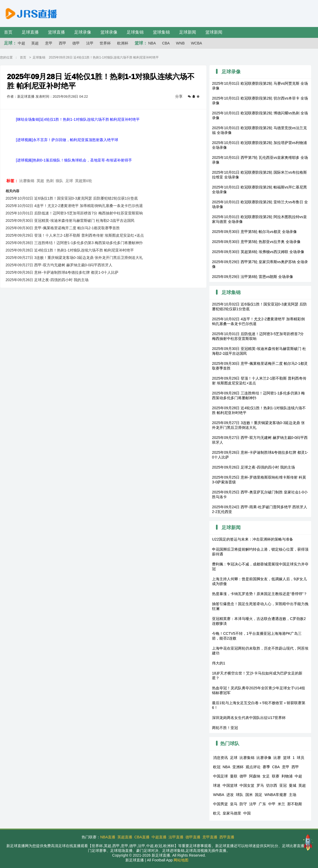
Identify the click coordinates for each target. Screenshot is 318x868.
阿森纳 (255, 776)
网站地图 (181, 860)
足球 (69, 181)
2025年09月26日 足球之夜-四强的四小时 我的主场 (47, 280)
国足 (259, 795)
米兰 (281, 804)
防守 (243, 804)
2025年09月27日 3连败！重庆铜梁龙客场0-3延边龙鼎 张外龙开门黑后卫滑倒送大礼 (74, 258)
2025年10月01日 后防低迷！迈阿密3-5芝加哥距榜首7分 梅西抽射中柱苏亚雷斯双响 (74, 213)
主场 (293, 795)
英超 (35, 43)
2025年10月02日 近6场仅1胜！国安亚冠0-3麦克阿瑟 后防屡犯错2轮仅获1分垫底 (72, 198)
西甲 (63, 43)
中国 (247, 813)
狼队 (59, 181)
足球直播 (30, 32)
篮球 (287, 758)
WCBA (196, 43)
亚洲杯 (238, 767)
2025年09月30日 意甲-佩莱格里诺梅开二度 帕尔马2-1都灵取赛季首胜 (63, 228)
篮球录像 (109, 32)
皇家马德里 (232, 813)
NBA (152, 43)
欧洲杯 (123, 43)
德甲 (76, 43)
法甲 (90, 43)
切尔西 (272, 785)
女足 (266, 776)
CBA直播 (142, 837)
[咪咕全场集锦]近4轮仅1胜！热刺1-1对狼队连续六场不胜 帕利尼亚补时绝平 (78, 119)
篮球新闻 (214, 32)
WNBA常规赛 (276, 795)
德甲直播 (193, 837)
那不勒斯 (295, 804)
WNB (180, 43)
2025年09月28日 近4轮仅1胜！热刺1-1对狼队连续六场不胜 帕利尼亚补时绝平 (70, 250)
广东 (262, 804)
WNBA (219, 795)
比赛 (277, 758)
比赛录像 (264, 758)
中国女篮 (247, 785)
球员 (301, 758)
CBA (166, 43)
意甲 (49, 43)
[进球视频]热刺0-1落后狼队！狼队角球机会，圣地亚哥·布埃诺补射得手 (74, 160)
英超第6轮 (83, 181)
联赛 (276, 776)
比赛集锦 (27, 181)
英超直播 (125, 837)
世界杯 (105, 43)
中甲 (272, 804)
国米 (249, 795)
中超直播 (159, 837)
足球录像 (83, 32)
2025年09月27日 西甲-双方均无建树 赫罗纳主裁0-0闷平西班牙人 (59, 265)
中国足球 (220, 776)
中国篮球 (230, 785)
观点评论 (253, 767)
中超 (21, 43)
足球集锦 (135, 32)
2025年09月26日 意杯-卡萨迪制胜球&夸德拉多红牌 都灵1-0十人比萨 (62, 272)
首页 (8, 32)
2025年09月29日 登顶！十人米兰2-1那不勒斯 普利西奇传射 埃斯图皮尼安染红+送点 (75, 235)
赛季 (266, 767)
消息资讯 (220, 758)
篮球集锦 (161, 32)
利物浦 (287, 776)
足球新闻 (188, 32)
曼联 (234, 776)
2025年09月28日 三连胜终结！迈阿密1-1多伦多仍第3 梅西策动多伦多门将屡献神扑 (74, 243)
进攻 (230, 795)
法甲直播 (176, 837)
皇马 (234, 804)
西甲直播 (227, 837)
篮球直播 (56, 32)
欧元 (217, 813)
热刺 (50, 181)
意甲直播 (210, 837)
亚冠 (283, 785)
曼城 (293, 785)
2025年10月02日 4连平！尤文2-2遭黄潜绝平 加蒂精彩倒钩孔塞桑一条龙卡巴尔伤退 (74, 206)
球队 (240, 795)
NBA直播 (108, 837)
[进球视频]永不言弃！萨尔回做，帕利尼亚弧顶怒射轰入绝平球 (67, 140)
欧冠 (217, 767)
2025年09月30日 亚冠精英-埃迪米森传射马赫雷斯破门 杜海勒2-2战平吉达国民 (70, 221)
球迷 (217, 785)
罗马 (260, 785)
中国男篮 (220, 804)
